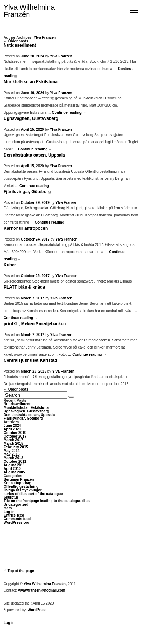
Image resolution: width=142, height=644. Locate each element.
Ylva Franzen (45, 38)
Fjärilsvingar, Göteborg (27, 192)
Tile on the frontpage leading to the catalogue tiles (47, 501)
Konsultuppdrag (17, 483)
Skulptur (11, 497)
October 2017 (15, 436)
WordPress (37, 610)
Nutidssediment (20, 45)
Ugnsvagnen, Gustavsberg (31, 118)
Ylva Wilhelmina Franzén (29, 11)
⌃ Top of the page (19, 571)
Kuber (10, 265)
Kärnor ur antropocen (26, 228)
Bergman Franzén (19, 479)
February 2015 (16, 447)
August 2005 (14, 472)
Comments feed (17, 519)
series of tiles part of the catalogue (33, 494)
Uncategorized (16, 505)
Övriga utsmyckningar (23, 490)
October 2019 (15, 433)
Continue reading (69, 113)
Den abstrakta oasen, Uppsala (34, 155)
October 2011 (15, 461)
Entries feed (14, 515)
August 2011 (14, 465)
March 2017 (13, 440)
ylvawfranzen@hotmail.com (42, 590)
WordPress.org (17, 522)
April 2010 (12, 469)
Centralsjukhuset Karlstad (30, 360)
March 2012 (13, 458)
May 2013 (12, 454)
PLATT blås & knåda (24, 287)
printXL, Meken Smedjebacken (35, 324)
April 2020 (12, 429)
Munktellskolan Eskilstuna (31, 82)
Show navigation (134, 10)
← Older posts (16, 41)
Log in (9, 512)
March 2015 (13, 444)
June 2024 (12, 426)
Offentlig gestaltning (21, 487)
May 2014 (12, 451)
